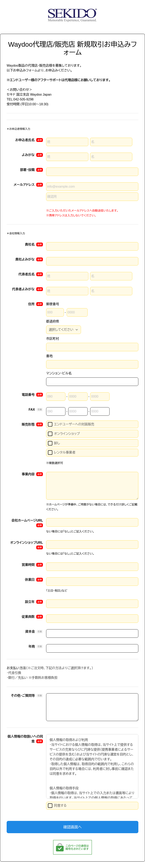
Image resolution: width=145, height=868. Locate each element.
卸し (54, 443)
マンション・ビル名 (59, 373)
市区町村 (53, 339)
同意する (57, 806)
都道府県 (53, 321)
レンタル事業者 (62, 453)
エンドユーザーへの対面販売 (71, 424)
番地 (49, 356)
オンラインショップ (64, 434)
